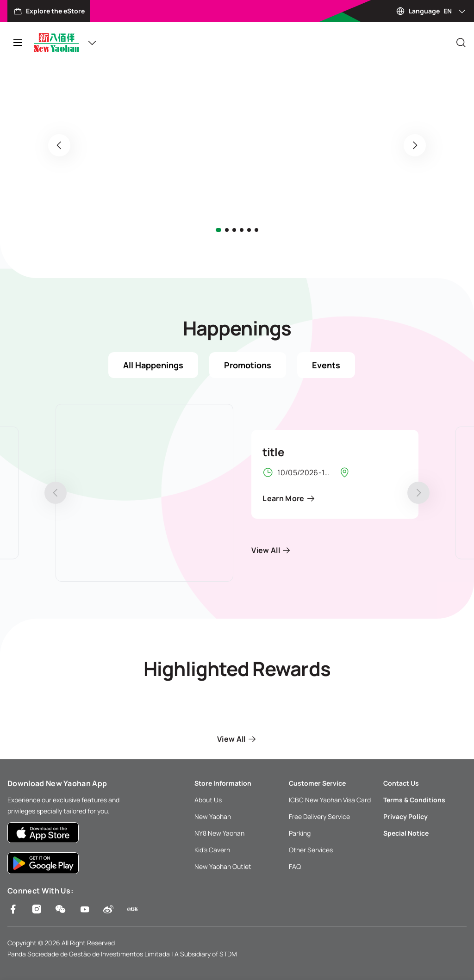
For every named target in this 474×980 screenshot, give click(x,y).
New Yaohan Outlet (223, 866)
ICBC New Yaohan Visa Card (330, 800)
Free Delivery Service (319, 816)
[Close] (461, 43)
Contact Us (401, 783)
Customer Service (317, 783)
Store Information (223, 783)
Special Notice (406, 833)
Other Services (311, 850)
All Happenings (153, 365)
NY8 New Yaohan (219, 833)
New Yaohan (213, 816)
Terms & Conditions (414, 800)
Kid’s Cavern (212, 850)
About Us (208, 800)
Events (326, 365)
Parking (300, 833)
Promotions (248, 365)
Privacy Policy (405, 816)
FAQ (295, 866)
